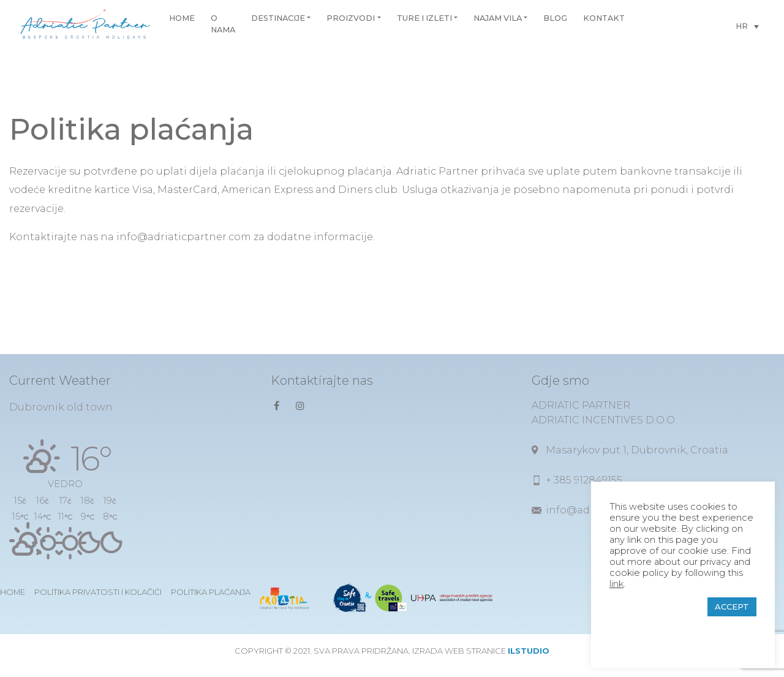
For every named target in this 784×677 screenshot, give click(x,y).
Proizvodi (351, 18)
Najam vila (498, 18)
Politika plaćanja (211, 592)
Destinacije (278, 18)
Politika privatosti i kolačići (98, 592)
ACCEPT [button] (732, 607)
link (616, 584)
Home (182, 18)
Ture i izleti (424, 18)
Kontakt (604, 18)
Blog (555, 18)
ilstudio (529, 651)
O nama (223, 24)
